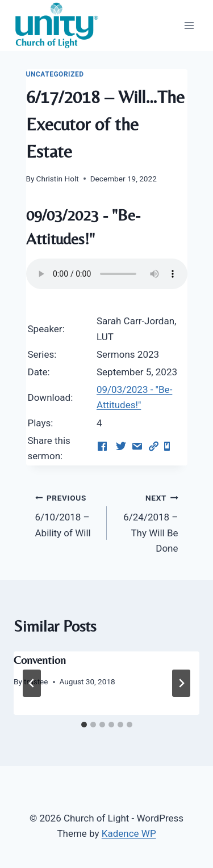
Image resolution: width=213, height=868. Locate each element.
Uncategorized (55, 74)
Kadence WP (129, 833)
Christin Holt (58, 179)
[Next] (181, 683)
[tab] (84, 725)
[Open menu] (189, 25)
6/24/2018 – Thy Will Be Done (147, 522)
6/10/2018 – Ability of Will (66, 514)
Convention (40, 660)
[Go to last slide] (32, 683)
